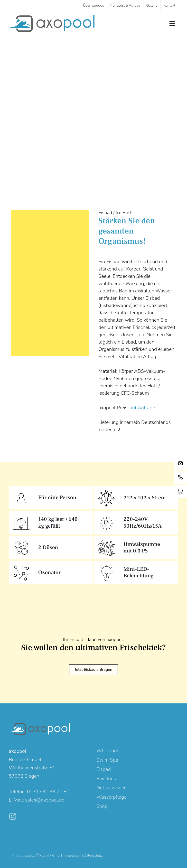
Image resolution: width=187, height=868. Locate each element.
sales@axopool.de (45, 800)
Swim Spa (107, 760)
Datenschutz (93, 855)
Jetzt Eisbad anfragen (93, 670)
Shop (102, 806)
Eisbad (104, 769)
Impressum (73, 855)
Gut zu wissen (112, 788)
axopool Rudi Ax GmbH (43, 855)
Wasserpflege (112, 797)
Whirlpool (107, 751)
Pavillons (106, 779)
